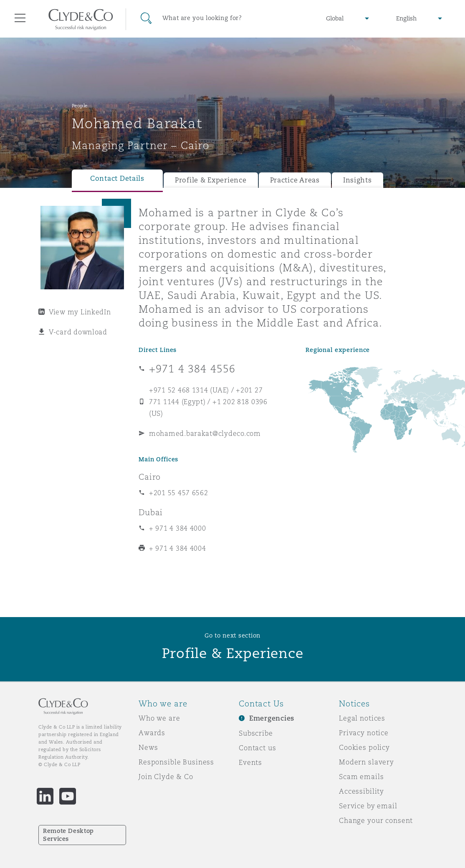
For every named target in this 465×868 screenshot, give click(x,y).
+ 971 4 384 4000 (178, 528)
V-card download (78, 332)
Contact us (258, 748)
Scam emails (361, 777)
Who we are (159, 718)
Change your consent (376, 820)
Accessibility (361, 791)
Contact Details (117, 178)
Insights (358, 180)
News (148, 747)
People (80, 106)
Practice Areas (295, 180)
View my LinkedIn (80, 312)
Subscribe (256, 733)
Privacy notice (364, 733)
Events (250, 762)
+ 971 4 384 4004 (178, 548)
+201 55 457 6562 (179, 493)
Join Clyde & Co (166, 777)
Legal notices (362, 718)
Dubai (151, 512)
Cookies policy (364, 747)
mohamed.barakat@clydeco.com (205, 433)
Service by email (368, 806)
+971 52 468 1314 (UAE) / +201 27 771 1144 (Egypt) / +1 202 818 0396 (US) (208, 402)
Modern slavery (366, 762)
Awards (152, 733)
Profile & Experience (211, 180)
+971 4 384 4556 (192, 369)
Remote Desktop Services (68, 835)
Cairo (150, 477)
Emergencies (272, 718)
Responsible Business (176, 762)
